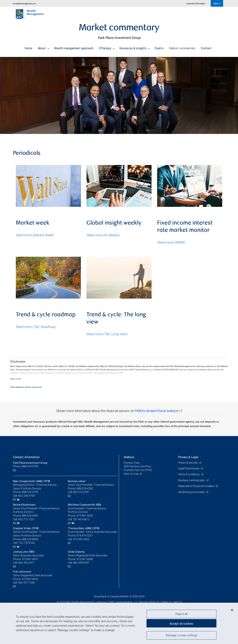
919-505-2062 (81, 539)
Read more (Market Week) (35, 235)
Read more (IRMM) (171, 242)
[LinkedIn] (19, 500)
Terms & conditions (189, 474)
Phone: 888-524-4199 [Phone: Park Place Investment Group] (26, 466)
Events (159, 47)
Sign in (217, 3)
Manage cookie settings (182, 635)
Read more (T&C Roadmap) (36, 327)
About (44, 47)
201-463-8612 (81, 519)
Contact (206, 47)
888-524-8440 (30, 539)
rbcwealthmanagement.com (24, 3)
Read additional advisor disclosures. (26, 387)
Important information (196, 3)
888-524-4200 (85, 488)
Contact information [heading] (26, 457)
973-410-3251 (85, 536)
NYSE (152, 602)
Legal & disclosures (189, 468)
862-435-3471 (26, 563)
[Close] (232, 610)
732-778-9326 (26, 543)
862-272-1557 (26, 519)
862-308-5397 (81, 563)
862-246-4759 (26, 496)
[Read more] (16, 379)
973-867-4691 (30, 559)
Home (28, 47)
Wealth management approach (74, 47)
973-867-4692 (30, 579)
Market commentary (182, 47)
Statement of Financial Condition (197, 486)
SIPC (176, 602)
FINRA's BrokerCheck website (157, 411)
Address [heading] (129, 457)
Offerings (107, 47)
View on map (131, 474)
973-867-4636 (85, 516)
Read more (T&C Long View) (107, 334)
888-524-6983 (30, 516)
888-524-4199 (30, 492)
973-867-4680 (85, 559)
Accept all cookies (181, 624)
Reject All (182, 614)
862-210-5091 (81, 492)
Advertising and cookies (192, 492)
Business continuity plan (192, 480)
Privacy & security (188, 463)
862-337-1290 (26, 583)
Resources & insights (135, 47)
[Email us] (15, 470)
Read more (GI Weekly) (103, 235)
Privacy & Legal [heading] (188, 457)
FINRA (164, 602)
